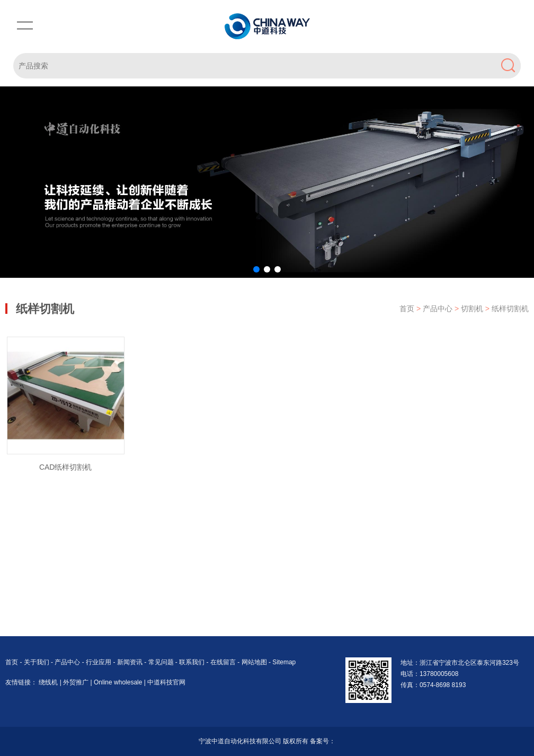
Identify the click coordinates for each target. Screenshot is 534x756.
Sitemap (284, 662)
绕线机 (49, 682)
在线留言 (224, 662)
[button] (256, 269)
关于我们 (37, 662)
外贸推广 (77, 682)
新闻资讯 (131, 662)
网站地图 (254, 662)
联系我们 (193, 662)
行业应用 (99, 662)
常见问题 (162, 662)
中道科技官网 (166, 682)
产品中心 (439, 309)
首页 (407, 309)
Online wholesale (119, 682)
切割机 (473, 309)
